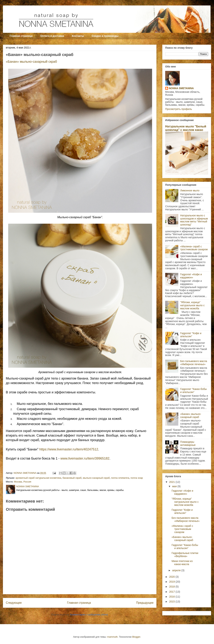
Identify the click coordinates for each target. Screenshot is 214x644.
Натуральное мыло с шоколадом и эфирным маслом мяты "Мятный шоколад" (194, 220)
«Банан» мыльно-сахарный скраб (32, 62)
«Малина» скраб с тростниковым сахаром (194, 248)
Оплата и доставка (52, 36)
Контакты (78, 36)
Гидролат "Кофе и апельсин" (191, 335)
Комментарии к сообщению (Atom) (89, 615)
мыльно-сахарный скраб (96, 478)
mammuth (112, 637)
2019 (172, 582)
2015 (172, 602)
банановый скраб (72, 478)
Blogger (136, 637)
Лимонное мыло (190, 190)
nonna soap (137, 478)
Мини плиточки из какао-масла (182, 563)
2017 (172, 592)
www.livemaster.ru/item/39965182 (85, 458)
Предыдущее (145, 603)
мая (175, 486)
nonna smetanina (120, 478)
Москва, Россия (23, 482)
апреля (177, 570)
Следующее (14, 603)
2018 (172, 587)
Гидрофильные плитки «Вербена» (185, 555)
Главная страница (21, 36)
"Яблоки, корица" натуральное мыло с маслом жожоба (193, 305)
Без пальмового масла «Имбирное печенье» (194, 363)
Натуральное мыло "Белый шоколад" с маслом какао (186, 128)
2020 (172, 577)
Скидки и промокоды (105, 36)
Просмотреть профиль (179, 109)
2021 (172, 482)
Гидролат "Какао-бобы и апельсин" (194, 391)
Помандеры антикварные (188, 443)
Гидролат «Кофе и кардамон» (191, 276)
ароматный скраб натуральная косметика (38, 478)
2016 (172, 597)
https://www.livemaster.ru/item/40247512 (69, 449)
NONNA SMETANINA (181, 88)
